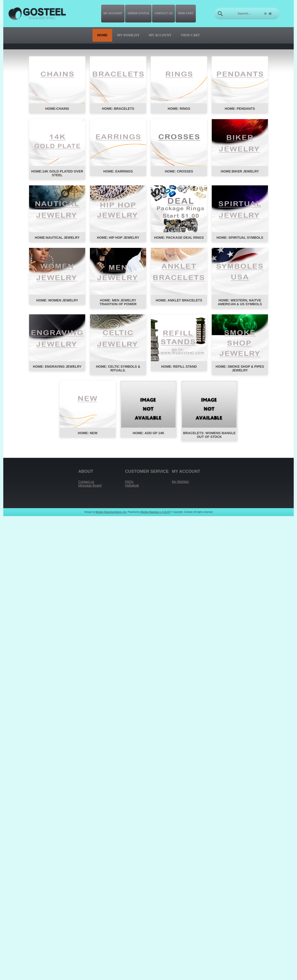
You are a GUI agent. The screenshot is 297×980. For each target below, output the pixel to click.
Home (102, 35)
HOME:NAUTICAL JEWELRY (57, 239)
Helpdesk (132, 489)
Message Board (90, 489)
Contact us (163, 13)
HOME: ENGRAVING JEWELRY (57, 369)
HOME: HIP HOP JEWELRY (118, 239)
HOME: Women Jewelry (57, 302)
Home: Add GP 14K (148, 436)
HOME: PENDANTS (240, 109)
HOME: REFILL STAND (179, 369)
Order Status (138, 13)
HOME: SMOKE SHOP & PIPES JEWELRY (240, 371)
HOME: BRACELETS (118, 109)
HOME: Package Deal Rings (179, 239)
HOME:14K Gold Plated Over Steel (57, 174)
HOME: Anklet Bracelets (179, 302)
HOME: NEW (88, 436)
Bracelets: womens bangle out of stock (209, 438)
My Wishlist (128, 35)
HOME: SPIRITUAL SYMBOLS (240, 239)
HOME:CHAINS (57, 109)
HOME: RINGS (179, 109)
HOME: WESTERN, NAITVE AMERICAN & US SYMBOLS (240, 304)
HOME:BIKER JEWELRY (240, 172)
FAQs (129, 485)
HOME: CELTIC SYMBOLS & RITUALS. (118, 371)
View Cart (186, 13)
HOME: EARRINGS (118, 172)
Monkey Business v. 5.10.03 (155, 516)
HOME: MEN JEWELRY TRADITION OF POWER (118, 304)
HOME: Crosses (179, 172)
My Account (113, 13)
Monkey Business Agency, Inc (111, 516)
